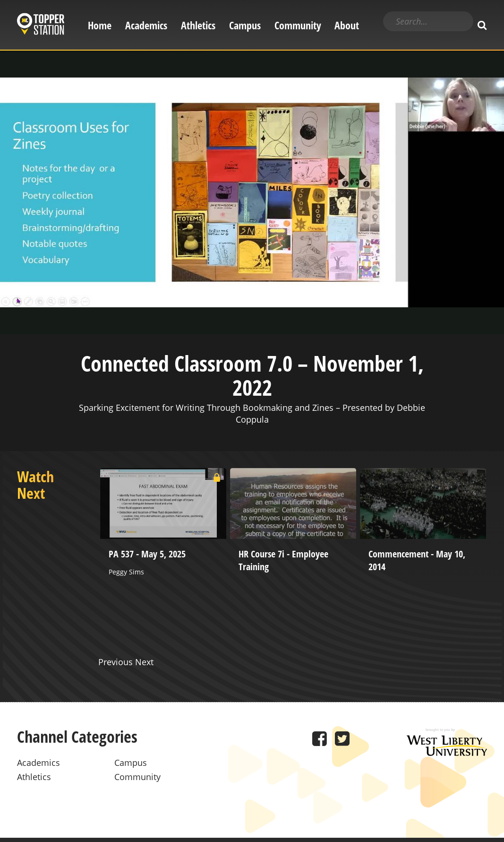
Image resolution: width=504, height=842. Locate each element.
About (347, 25)
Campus (245, 25)
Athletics (198, 25)
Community (298, 25)
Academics (146, 25)
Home (100, 25)
